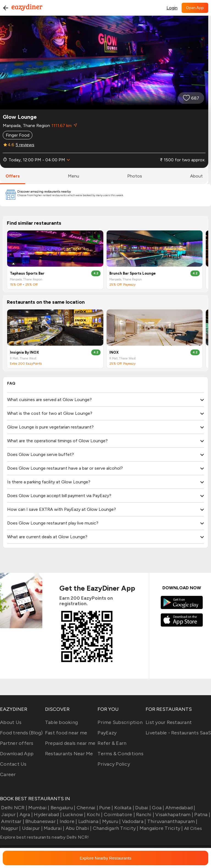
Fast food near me (66, 733)
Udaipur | (32, 828)
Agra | (25, 815)
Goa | (158, 808)
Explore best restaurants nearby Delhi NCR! (45, 837)
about (196, 176)
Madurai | (54, 828)
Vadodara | (134, 821)
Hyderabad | (47, 815)
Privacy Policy (114, 764)
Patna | (202, 815)
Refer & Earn (112, 743)
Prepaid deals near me (70, 743)
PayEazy (107, 733)
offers (13, 176)
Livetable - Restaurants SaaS (178, 733)
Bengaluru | (62, 808)
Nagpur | (10, 828)
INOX (114, 352)
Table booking (61, 722)
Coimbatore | (119, 815)
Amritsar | (12, 821)
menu (73, 176)
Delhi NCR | (14, 808)
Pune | (106, 808)
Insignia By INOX (24, 352)
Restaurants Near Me (69, 754)
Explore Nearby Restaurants (105, 858)
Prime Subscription (120, 722)
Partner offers (17, 743)
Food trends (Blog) (21, 733)
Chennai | (87, 808)
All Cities (193, 828)
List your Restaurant (169, 722)
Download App (17, 754)
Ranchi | (145, 815)
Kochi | (94, 815)
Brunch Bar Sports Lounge (133, 273)
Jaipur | (9, 815)
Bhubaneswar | (41, 821)
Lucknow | (74, 815)
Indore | (68, 821)
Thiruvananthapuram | (172, 821)
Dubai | (142, 808)
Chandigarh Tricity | (115, 828)
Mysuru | (111, 821)
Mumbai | (38, 808)
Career (8, 774)
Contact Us (13, 764)
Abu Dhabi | (78, 828)
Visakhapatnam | (174, 815)
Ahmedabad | (180, 808)
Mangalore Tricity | (161, 828)
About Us (11, 722)
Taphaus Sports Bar (27, 273)
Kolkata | (124, 808)
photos (135, 176)
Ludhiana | (89, 821)
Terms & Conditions (120, 754)
